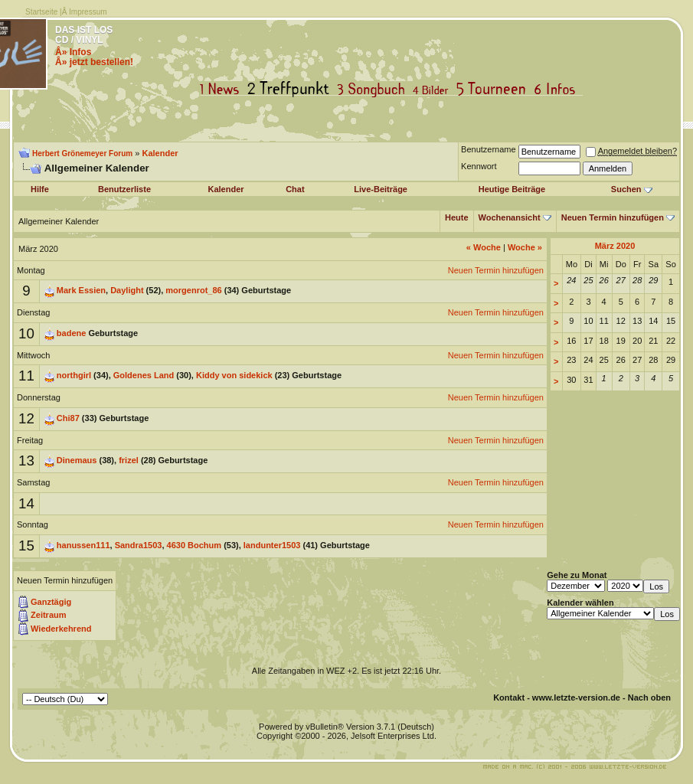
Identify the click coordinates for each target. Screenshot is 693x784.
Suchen (626, 189)
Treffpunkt (291, 89)
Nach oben (649, 697)
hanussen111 (83, 545)
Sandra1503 (139, 545)
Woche (484, 247)
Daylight (127, 290)
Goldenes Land (144, 375)
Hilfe (40, 189)
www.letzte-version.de (576, 697)
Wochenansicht (510, 217)
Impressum (88, 12)
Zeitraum (48, 615)
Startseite (41, 12)
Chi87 (68, 418)
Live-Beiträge (381, 189)
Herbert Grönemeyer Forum (82, 154)
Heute (457, 217)
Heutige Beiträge (512, 189)
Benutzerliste (124, 189)
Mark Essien (81, 290)
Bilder (434, 89)
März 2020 (615, 246)
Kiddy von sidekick (234, 375)
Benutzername (489, 149)
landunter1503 (272, 545)
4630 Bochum (194, 545)
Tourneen (495, 89)
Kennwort (479, 166)
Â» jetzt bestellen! (94, 62)
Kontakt (509, 697)
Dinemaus (77, 460)
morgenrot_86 (193, 290)
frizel (129, 460)
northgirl (74, 375)
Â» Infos (73, 52)
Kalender (160, 153)
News (223, 89)
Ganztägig (51, 602)
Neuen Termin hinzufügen (613, 217)
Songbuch (374, 89)
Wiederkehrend (61, 629)
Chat (295, 189)
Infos (558, 89)
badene (72, 333)
